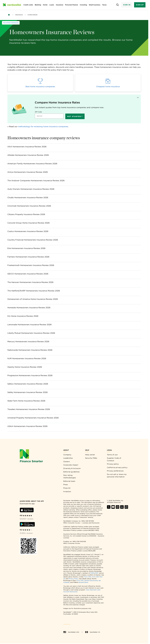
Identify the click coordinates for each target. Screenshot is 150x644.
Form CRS (87, 577)
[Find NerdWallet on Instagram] (118, 508)
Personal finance (72, 5)
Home (45, 5)
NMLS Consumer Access (72, 523)
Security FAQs (91, 458)
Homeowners (32, 15)
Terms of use (112, 455)
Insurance (60, 5)
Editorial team (69, 481)
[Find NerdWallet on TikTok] (126, 508)
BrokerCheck (84, 582)
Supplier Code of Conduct (114, 459)
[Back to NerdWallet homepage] (9, 15)
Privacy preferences (115, 471)
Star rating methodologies (70, 477)
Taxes (104, 5)
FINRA (92, 573)
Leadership (68, 458)
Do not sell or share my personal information (117, 476)
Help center (90, 455)
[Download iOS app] (27, 510)
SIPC (97, 573)
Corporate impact (71, 465)
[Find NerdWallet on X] (109, 508)
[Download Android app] (27, 525)
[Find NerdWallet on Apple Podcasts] (122, 508)
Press (66, 485)
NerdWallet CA (93, 632)
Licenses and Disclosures (91, 523)
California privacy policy (117, 467)
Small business (95, 5)
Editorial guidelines (71, 472)
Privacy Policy (73, 579)
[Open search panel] (118, 5)
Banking (38, 5)
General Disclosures (91, 580)
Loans (52, 5)
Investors (67, 492)
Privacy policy (113, 464)
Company (67, 455)
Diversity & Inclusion (72, 468)
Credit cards (28, 5)
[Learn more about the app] (32, 501)
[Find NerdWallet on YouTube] (113, 508)
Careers (67, 462)
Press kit (67, 488)
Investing (83, 5)
